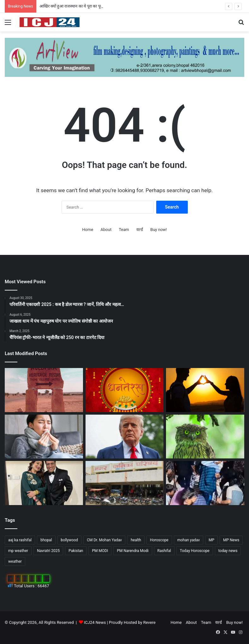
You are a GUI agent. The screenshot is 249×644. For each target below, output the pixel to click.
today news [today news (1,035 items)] (228, 551)
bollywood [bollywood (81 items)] (70, 540)
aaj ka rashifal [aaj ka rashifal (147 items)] (20, 540)
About (106, 230)
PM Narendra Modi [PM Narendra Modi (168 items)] (133, 551)
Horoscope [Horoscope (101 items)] (159, 540)
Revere (149, 622)
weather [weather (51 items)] (15, 561)
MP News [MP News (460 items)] (231, 540)
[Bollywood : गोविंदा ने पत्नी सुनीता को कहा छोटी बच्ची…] (44, 483)
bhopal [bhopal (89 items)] (46, 540)
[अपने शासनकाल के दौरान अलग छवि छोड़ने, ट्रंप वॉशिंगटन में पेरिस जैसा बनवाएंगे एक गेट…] (125, 437)
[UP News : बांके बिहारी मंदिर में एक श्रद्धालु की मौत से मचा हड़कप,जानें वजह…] (205, 483)
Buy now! (158, 230)
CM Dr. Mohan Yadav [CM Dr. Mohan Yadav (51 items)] (104, 540)
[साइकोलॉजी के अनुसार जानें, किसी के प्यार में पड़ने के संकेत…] (205, 390)
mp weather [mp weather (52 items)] (18, 551)
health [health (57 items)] (136, 540)
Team (124, 230)
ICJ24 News (95, 622)
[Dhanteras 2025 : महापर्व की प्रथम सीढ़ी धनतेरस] (125, 390)
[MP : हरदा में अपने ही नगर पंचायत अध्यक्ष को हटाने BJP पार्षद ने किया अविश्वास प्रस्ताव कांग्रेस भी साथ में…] (125, 483)
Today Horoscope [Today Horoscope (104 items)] (195, 551)
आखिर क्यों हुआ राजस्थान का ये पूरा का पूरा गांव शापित (79, 6)
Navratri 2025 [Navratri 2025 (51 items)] (48, 551)
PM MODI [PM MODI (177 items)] (100, 551)
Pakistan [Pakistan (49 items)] (76, 551)
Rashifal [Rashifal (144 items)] (164, 551)
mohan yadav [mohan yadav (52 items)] (189, 540)
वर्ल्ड (140, 230)
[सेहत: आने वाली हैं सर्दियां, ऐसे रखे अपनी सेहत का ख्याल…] (44, 437)
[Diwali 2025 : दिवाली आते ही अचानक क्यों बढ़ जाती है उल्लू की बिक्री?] (205, 437)
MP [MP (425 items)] (211, 540)
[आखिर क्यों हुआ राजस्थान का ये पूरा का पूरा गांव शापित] (44, 390)
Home (88, 230)
